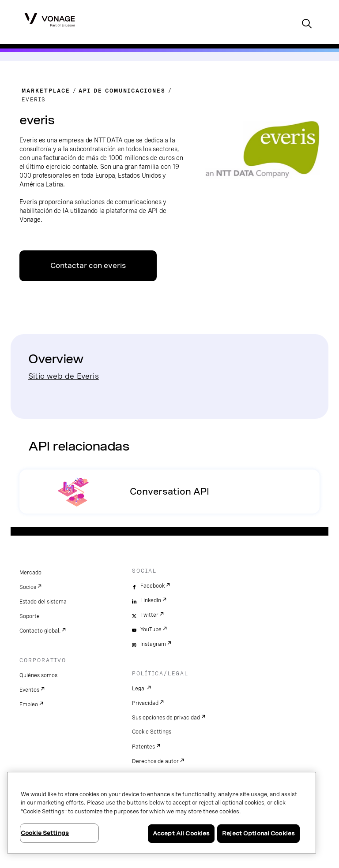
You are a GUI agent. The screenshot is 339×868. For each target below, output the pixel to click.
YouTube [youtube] (151, 630)
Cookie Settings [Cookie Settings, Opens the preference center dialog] (45, 833)
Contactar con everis (88, 266)
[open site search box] (307, 24)
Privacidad (145, 703)
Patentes (143, 747)
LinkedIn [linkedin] (151, 600)
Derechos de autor (155, 761)
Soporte (30, 616)
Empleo (29, 704)
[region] (162, 813)
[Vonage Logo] (50, 19)
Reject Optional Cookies (258, 833)
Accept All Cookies (181, 833)
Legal (139, 689)
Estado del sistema (43, 602)
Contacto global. (40, 631)
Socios (28, 587)
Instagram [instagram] (153, 644)
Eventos (29, 690)
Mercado (30, 573)
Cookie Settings (152, 732)
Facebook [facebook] (153, 586)
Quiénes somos (38, 675)
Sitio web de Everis (64, 376)
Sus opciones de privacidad (166, 718)
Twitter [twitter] (149, 615)
